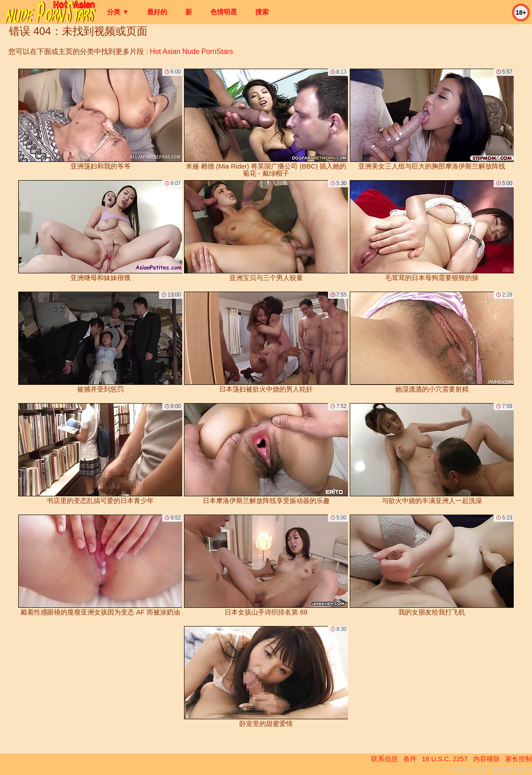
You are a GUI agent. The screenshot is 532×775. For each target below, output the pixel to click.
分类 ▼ (118, 12)
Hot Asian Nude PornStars (191, 52)
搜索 (262, 12)
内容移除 (487, 759)
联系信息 (385, 759)
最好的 (157, 12)
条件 (410, 759)
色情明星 (224, 12)
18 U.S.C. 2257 (445, 759)
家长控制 (519, 759)
